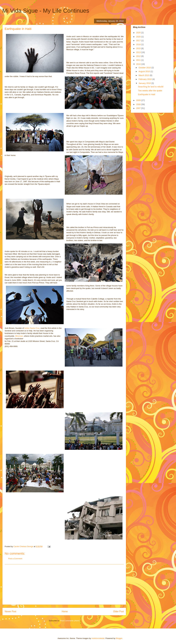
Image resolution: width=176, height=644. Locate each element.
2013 (139, 52)
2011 (139, 60)
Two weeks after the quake (150, 91)
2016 (139, 44)
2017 (139, 41)
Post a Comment (15, 559)
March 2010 (144, 75)
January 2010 (145, 83)
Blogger (119, 638)
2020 (139, 37)
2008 (139, 104)
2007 (139, 108)
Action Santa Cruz (32, 328)
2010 (139, 64)
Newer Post (10, 611)
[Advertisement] (64, 584)
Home (65, 611)
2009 (139, 100)
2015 (139, 48)
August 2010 (144, 71)
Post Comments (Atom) (70, 621)
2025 (139, 33)
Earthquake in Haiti (147, 94)
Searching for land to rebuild (151, 87)
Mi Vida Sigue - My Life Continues (46, 11)
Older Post (118, 611)
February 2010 (145, 79)
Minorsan (19, 336)
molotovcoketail (98, 638)
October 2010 (145, 68)
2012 (139, 56)
